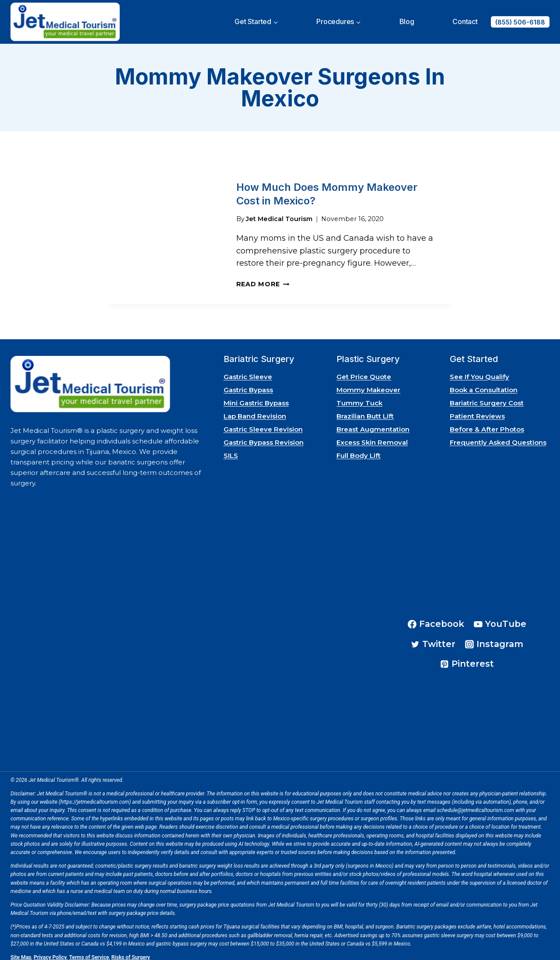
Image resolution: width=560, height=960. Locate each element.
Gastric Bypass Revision (264, 436)
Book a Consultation (484, 383)
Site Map (21, 951)
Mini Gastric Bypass (256, 396)
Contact (465, 21)
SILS (231, 449)
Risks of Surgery (131, 951)
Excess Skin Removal (372, 436)
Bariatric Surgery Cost (487, 396)
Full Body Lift (359, 449)
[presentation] (164, 232)
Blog (407, 21)
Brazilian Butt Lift (365, 410)
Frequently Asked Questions (498, 436)
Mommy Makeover (368, 383)
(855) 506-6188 (520, 22)
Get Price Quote (364, 370)
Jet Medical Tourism (279, 212)
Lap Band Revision (255, 410)
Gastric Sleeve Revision (263, 423)
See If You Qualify (479, 370)
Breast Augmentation (373, 423)
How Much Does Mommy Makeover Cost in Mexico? (327, 191)
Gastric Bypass (248, 383)
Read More (263, 278)
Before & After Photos (487, 423)
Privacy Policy (50, 951)
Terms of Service (89, 951)
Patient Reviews (477, 410)
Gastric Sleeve (248, 370)
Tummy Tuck (359, 396)
